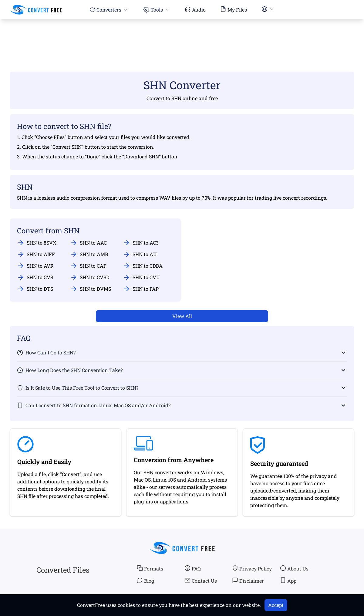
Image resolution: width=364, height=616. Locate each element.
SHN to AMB (89, 254)
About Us (294, 568)
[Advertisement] (182, 37)
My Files (234, 9)
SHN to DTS (35, 289)
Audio (195, 9)
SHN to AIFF (36, 254)
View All (182, 316)
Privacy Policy (252, 568)
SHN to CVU (141, 277)
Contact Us (201, 580)
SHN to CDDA (143, 266)
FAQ (193, 568)
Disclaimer (248, 580)
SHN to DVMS (91, 289)
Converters (109, 10)
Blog (145, 580)
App (288, 580)
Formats (150, 568)
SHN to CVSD (90, 277)
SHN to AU (140, 254)
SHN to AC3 (141, 243)
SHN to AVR (35, 266)
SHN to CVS (35, 277)
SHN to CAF (88, 266)
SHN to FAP (141, 289)
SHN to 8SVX (37, 243)
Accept (276, 605)
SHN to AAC (88, 243)
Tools (157, 10)
